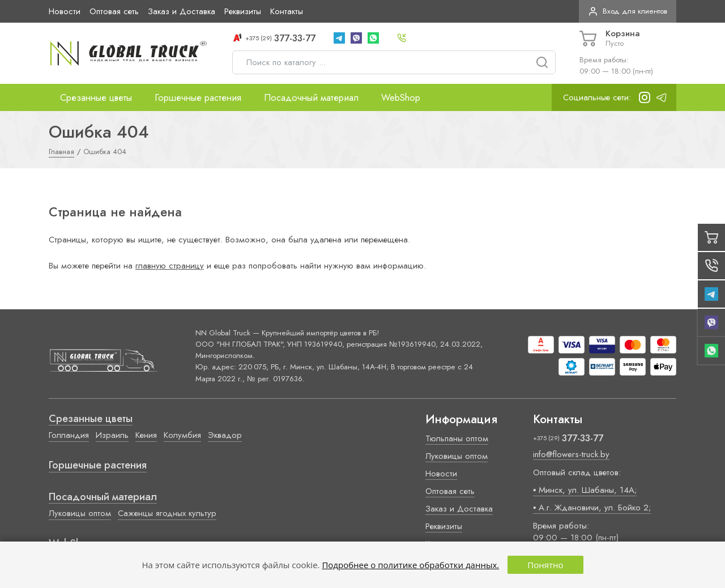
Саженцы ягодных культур (167, 513)
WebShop (401, 97)
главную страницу (170, 266)
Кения (146, 435)
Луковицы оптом (80, 513)
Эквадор (225, 435)
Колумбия (182, 435)
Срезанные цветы (96, 97)
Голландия (69, 435)
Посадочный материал (311, 97)
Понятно (545, 565)
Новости (65, 11)
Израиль (112, 435)
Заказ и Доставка (182, 11)
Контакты (287, 11)
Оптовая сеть (114, 11)
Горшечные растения (198, 97)
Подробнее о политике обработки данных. (410, 565)
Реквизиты (243, 11)
